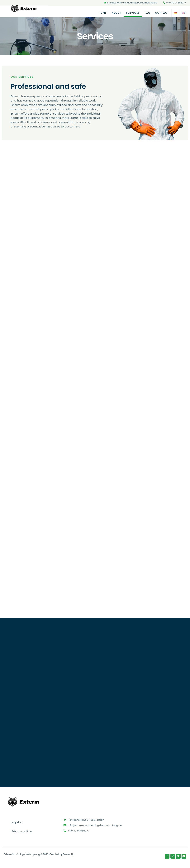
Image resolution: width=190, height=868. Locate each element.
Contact (162, 13)
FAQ (147, 13)
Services (133, 13)
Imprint (17, 823)
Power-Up (69, 855)
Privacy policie (22, 832)
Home (103, 13)
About (116, 13)
